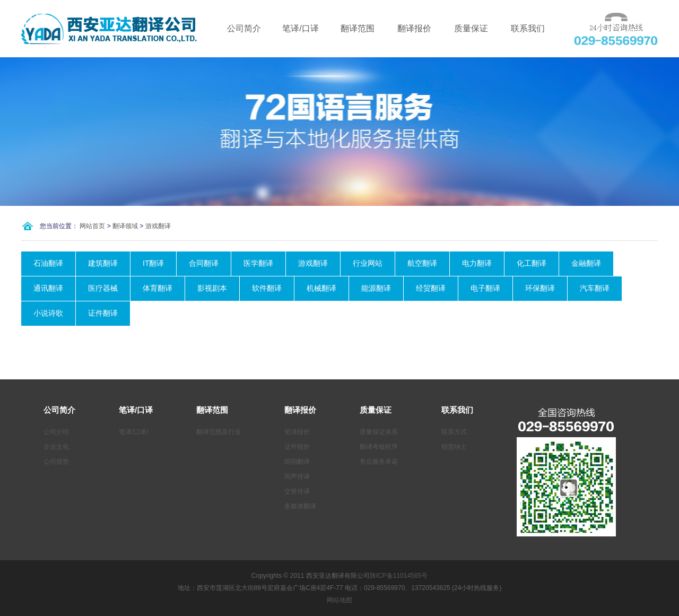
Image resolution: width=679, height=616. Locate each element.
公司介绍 (56, 432)
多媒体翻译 (300, 506)
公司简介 (244, 28)
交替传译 (297, 491)
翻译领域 (125, 226)
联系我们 (528, 28)
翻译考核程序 (379, 447)
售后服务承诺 (379, 462)
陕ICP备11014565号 (399, 576)
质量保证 (471, 28)
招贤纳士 (454, 447)
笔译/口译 (300, 28)
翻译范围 (358, 28)
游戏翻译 (158, 226)
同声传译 (297, 476)
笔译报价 (297, 432)
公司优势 (56, 462)
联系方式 (454, 432)
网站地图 (339, 600)
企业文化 (56, 447)
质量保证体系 (379, 432)
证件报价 (297, 447)
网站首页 (92, 226)
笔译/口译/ (133, 432)
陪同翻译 (297, 462)
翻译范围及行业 (219, 432)
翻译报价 (414, 28)
